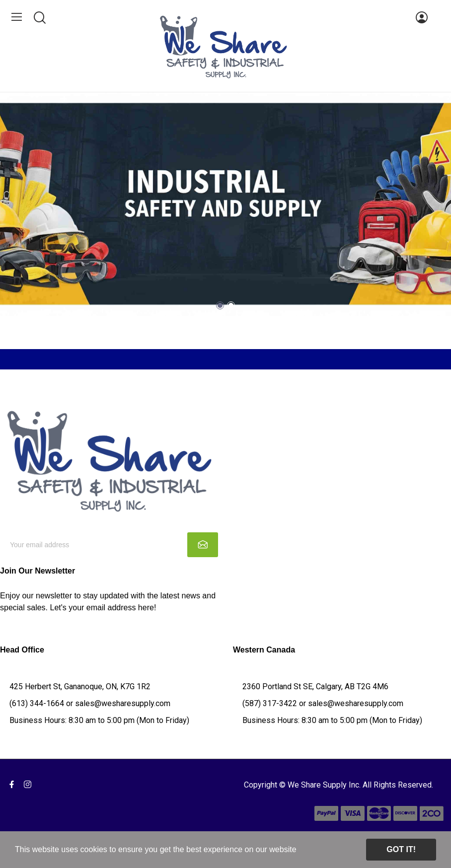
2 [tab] (231, 305)
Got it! (401, 849)
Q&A (8, 675)
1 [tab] (220, 305)
